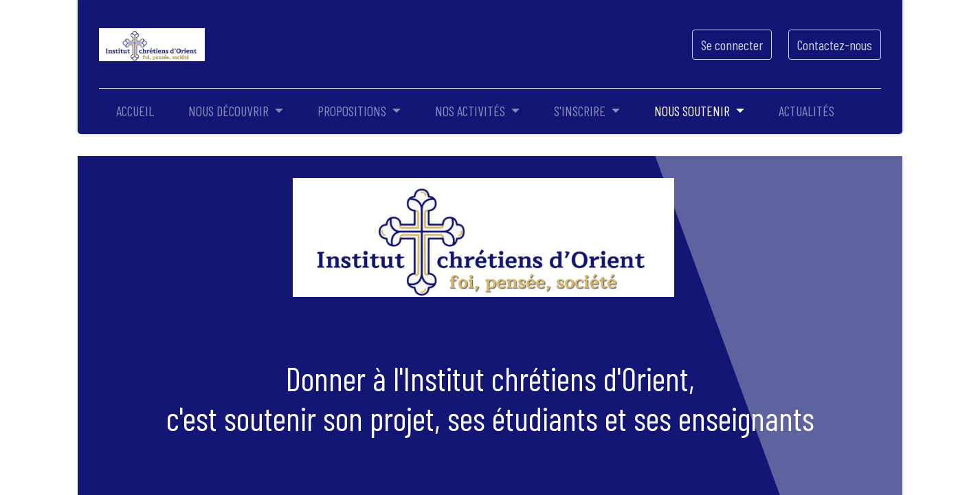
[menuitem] (135, 111)
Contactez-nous (835, 45)
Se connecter (732, 45)
